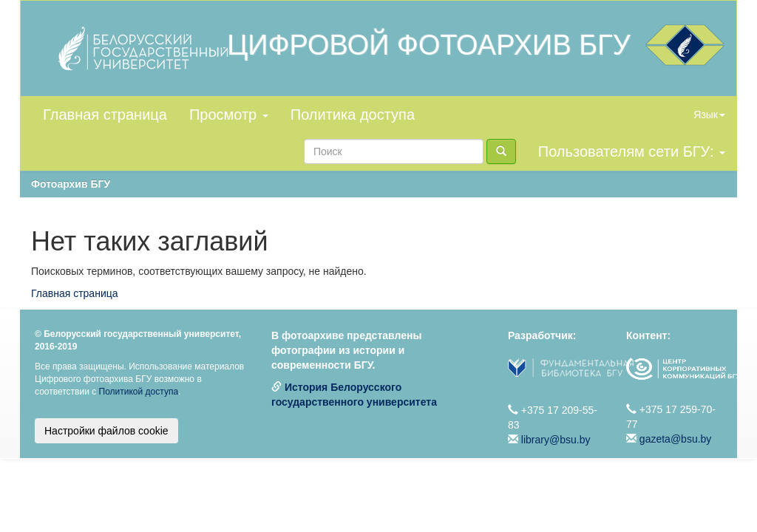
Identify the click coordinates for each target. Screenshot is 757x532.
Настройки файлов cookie (106, 431)
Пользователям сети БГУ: (632, 151)
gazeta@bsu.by (676, 439)
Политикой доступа (139, 392)
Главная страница (105, 115)
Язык (709, 115)
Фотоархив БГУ (71, 184)
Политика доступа (353, 115)
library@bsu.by (556, 440)
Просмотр (229, 115)
